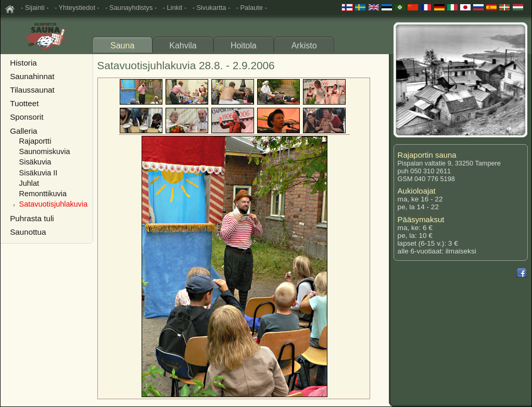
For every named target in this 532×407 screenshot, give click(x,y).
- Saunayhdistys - (131, 8)
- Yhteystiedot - (77, 8)
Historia (23, 63)
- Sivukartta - (212, 8)
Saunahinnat (32, 76)
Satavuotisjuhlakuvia (54, 204)
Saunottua (28, 232)
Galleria (23, 131)
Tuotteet (24, 103)
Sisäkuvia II (39, 173)
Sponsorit (27, 117)
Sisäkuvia (35, 162)
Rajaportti (35, 141)
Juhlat (29, 183)
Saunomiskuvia (45, 151)
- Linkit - (175, 8)
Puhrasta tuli (32, 218)
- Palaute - (252, 8)
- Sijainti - (35, 8)
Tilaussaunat (32, 90)
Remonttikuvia (43, 194)
